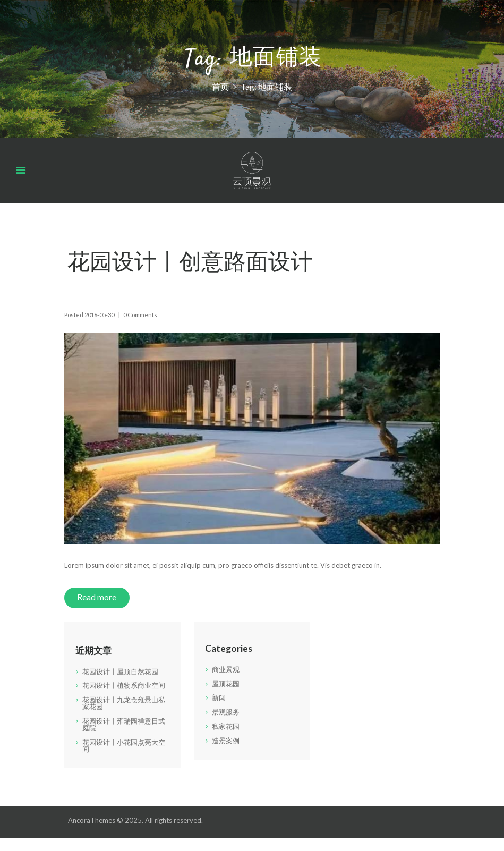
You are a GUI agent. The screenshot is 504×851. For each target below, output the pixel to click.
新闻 (219, 697)
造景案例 (226, 741)
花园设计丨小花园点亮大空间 (124, 746)
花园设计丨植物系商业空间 (124, 685)
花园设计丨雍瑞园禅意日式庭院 (124, 724)
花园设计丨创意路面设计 (190, 264)
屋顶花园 (226, 684)
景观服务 (226, 712)
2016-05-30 (99, 315)
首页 (220, 86)
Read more (97, 597)
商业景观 (226, 669)
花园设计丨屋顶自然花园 (120, 671)
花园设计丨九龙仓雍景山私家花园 (124, 703)
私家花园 (226, 726)
